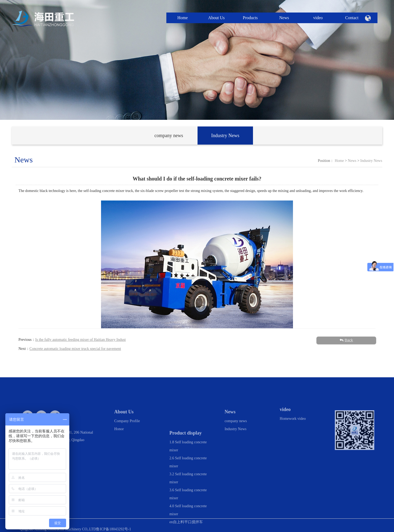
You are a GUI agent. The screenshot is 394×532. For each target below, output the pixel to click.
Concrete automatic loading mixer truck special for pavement (75, 349)
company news (236, 427)
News (352, 161)
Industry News (371, 161)
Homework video (293, 423)
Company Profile (127, 427)
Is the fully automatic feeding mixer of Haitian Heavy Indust (80, 340)
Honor (119, 435)
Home (339, 161)
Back (346, 340)
